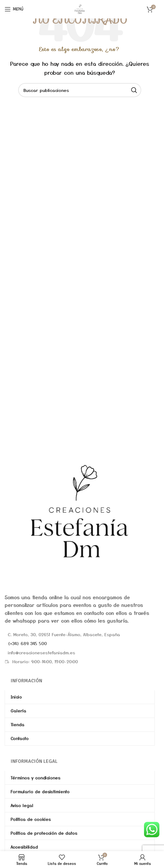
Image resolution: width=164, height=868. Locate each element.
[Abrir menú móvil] (14, 9)
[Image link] (80, 511)
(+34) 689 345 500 (27, 643)
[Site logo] (80, 8)
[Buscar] (80, 90)
